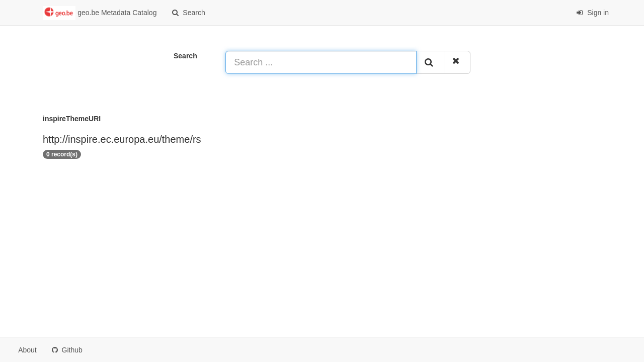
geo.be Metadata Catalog (100, 13)
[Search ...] (321, 62)
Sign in (592, 13)
